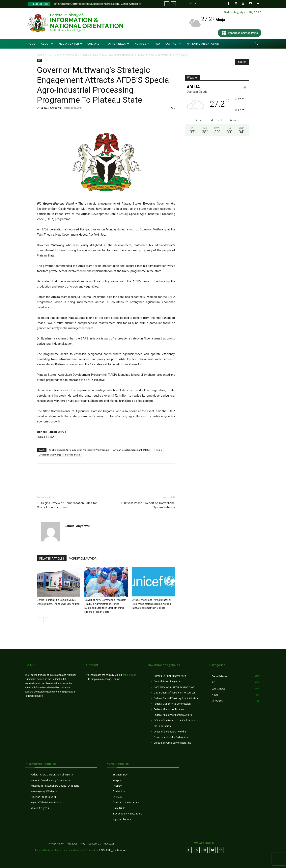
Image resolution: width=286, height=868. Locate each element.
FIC (49, 55)
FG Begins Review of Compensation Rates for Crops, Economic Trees (67, 505)
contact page (130, 675)
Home (40, 55)
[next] (173, 4)
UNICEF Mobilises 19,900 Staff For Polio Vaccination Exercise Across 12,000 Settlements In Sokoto (152, 604)
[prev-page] (39, 620)
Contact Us (95, 844)
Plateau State (72, 455)
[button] (257, 44)
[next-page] (46, 620)
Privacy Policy (56, 844)
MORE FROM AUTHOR (83, 559)
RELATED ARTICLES (52, 559)
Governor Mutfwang (50, 455)
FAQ (83, 844)
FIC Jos (158, 450)
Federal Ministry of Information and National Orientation (67, 850)
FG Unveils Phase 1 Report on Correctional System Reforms (147, 505)
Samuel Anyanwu (51, 108)
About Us (72, 844)
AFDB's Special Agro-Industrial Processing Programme (79, 450)
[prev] (167, 4)
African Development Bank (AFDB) (132, 450)
